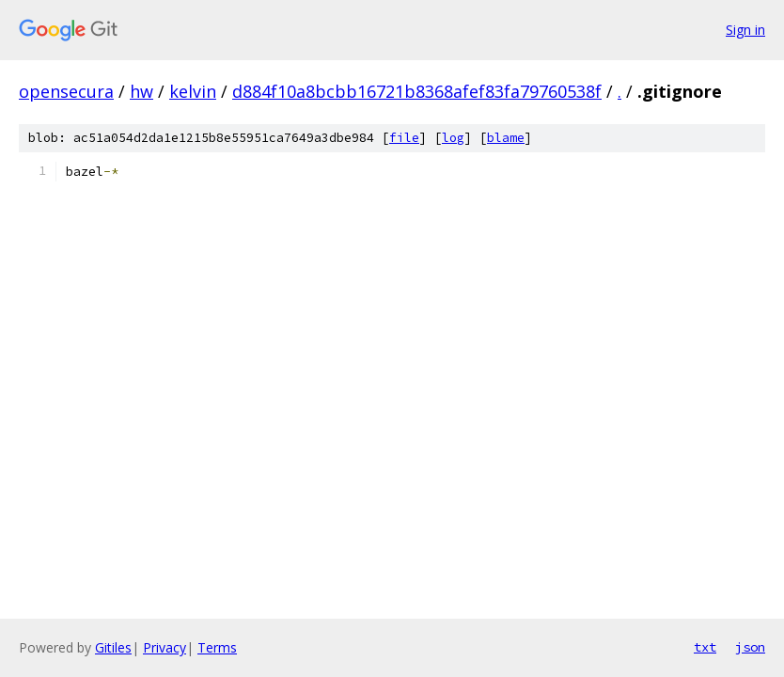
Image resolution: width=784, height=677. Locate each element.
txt (705, 647)
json (750, 647)
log (453, 138)
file (404, 138)
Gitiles (113, 647)
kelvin (193, 91)
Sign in (745, 30)
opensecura (66, 91)
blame (506, 138)
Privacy (165, 647)
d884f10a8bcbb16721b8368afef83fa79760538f (417, 91)
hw (141, 91)
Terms (217, 647)
